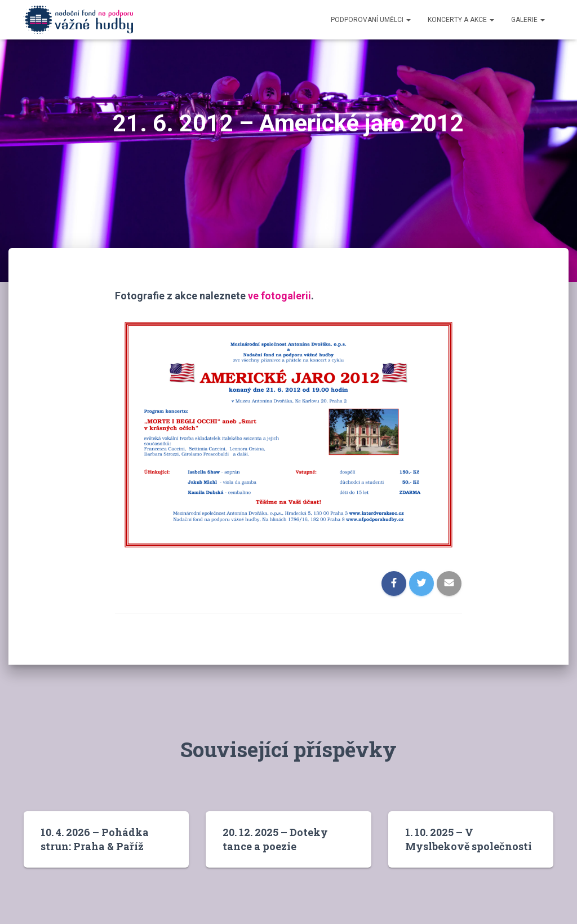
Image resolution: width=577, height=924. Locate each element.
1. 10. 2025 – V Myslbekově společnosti (469, 839)
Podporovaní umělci (371, 20)
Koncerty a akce (461, 20)
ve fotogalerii (279, 296)
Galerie (528, 20)
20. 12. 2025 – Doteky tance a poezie (275, 839)
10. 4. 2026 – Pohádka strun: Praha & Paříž (95, 839)
